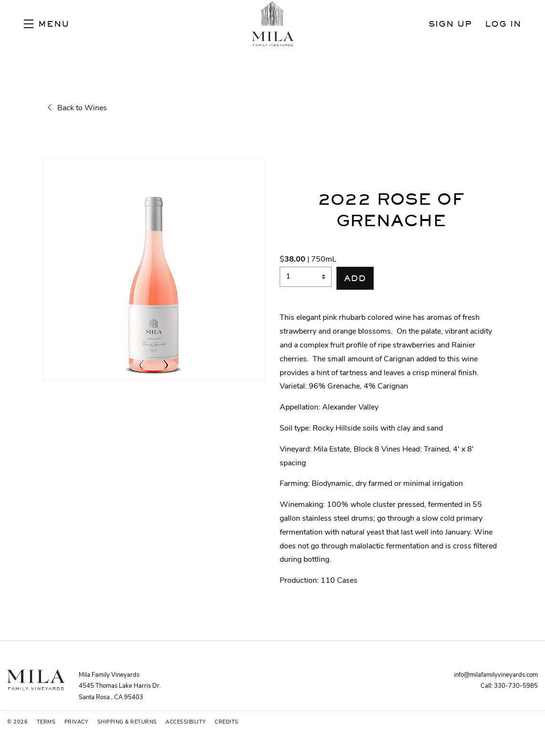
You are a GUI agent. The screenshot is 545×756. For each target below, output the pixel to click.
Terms (47, 722)
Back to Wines (77, 108)
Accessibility (187, 722)
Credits (227, 722)
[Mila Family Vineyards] (36, 680)
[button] (47, 24)
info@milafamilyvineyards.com (496, 675)
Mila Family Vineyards (272, 24)
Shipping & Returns (128, 722)
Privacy (77, 722)
